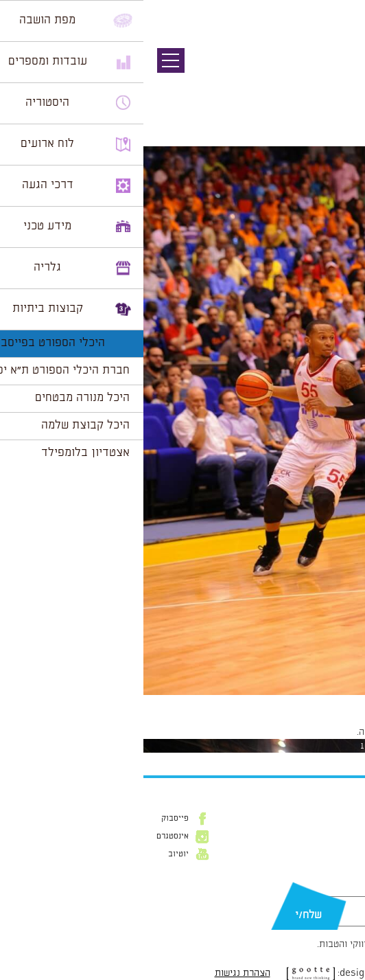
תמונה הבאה (341, 86)
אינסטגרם (29, 836)
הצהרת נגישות (99, 973)
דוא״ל (344, 889)
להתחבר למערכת (320, 732)
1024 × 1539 (291, 702)
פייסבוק (32, 819)
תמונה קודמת (339, 72)
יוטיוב (35, 854)
